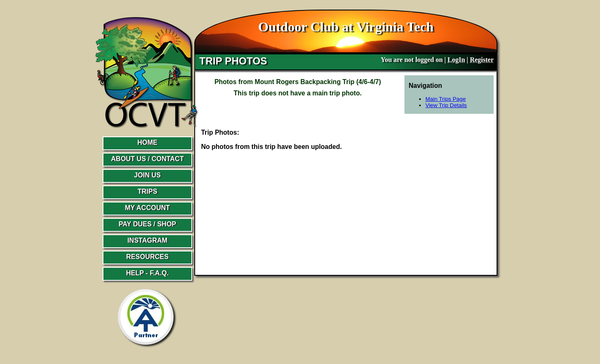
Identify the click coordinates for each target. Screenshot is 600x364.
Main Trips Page (445, 99)
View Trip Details (446, 105)
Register (482, 60)
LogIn (456, 60)
